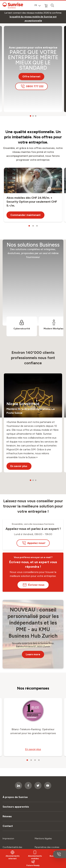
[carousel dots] (30, 116)
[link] (33, 19)
